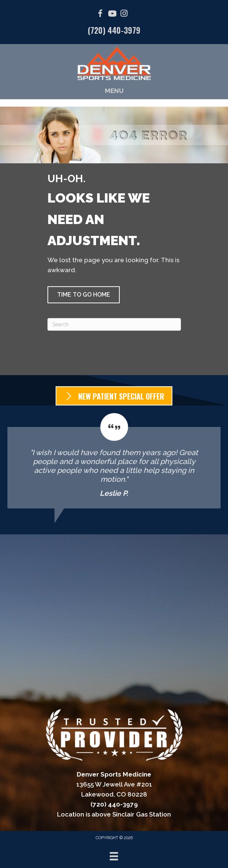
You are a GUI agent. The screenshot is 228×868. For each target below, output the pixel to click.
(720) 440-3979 (114, 30)
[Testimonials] (114, 461)
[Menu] (114, 856)
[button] (84, 295)
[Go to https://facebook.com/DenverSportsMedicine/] (100, 15)
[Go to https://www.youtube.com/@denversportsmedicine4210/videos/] (112, 15)
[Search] (114, 324)
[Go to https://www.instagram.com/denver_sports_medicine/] (124, 14)
